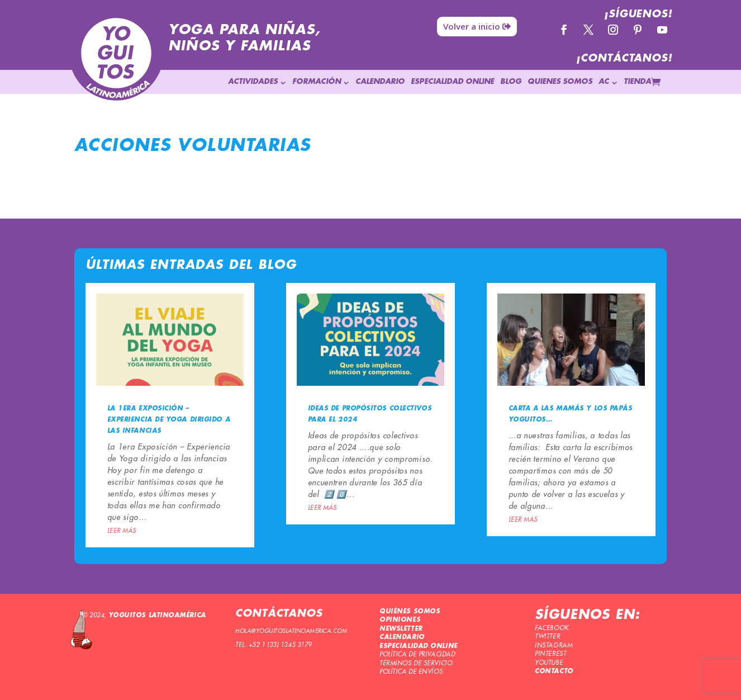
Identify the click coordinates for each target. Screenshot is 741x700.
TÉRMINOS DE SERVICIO (416, 663)
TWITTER (547, 637)
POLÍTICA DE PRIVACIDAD (417, 654)
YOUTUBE (549, 663)
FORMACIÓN (317, 82)
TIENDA (637, 82)
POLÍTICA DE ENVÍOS (411, 672)
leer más (122, 531)
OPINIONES (400, 620)
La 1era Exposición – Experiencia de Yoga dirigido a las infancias (169, 420)
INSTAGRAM (554, 645)
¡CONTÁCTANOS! (624, 59)
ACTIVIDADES (253, 82)
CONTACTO (554, 671)
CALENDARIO (380, 82)
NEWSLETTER (401, 629)
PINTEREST (550, 654)
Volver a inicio (472, 26)
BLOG (511, 82)
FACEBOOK (552, 628)
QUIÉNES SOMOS (410, 612)
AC (604, 82)
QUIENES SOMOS (560, 82)
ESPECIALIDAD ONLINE (452, 82)
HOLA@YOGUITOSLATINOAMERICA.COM (291, 631)
